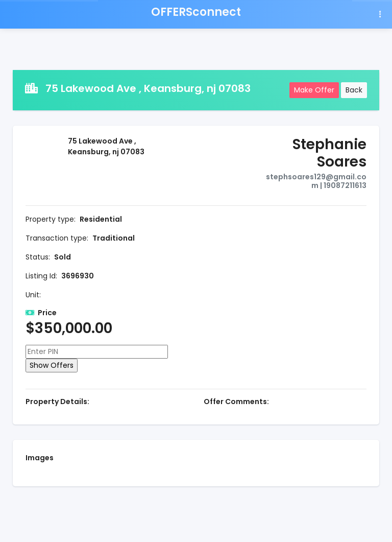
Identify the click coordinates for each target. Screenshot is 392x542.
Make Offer (314, 90)
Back (354, 90)
